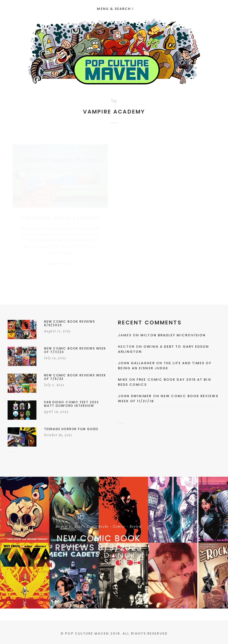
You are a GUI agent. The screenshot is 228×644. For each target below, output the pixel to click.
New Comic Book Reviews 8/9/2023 (99, 543)
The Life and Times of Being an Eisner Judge (165, 366)
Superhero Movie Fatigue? (60, 213)
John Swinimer (135, 396)
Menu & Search (115, 9)
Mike (123, 380)
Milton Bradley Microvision (173, 335)
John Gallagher (136, 363)
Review (136, 527)
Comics (119, 527)
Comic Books (98, 527)
